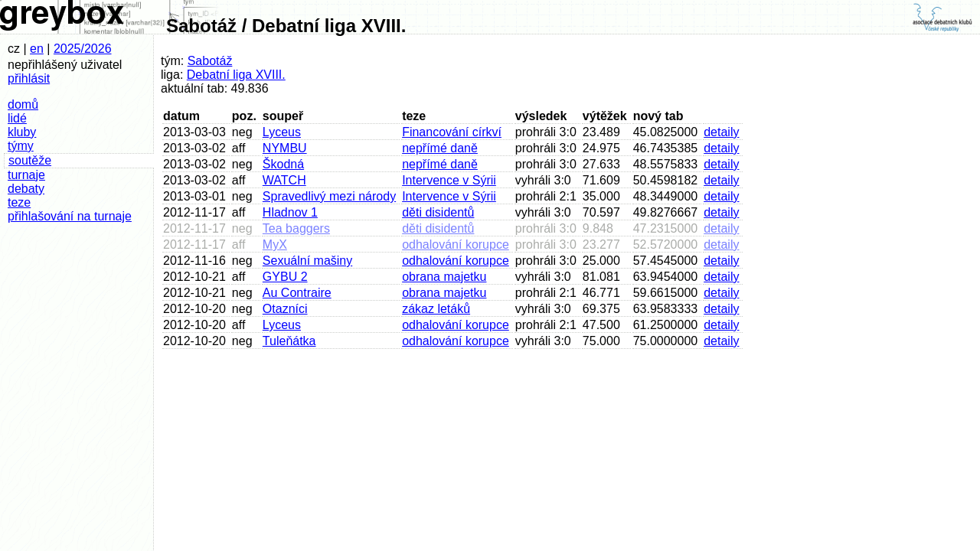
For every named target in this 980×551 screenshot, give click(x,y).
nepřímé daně (440, 148)
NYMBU (285, 148)
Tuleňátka (289, 341)
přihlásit (29, 78)
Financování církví (452, 132)
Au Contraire (297, 293)
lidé (17, 118)
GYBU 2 (285, 277)
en (37, 49)
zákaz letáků (436, 309)
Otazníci (285, 309)
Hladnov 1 (290, 212)
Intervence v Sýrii (449, 180)
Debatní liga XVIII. (236, 75)
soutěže (30, 160)
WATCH (284, 180)
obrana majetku (444, 277)
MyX (275, 245)
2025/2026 (83, 49)
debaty (26, 189)
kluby (22, 132)
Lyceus (282, 132)
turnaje (26, 175)
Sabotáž (210, 61)
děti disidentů (438, 212)
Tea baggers (296, 228)
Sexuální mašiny (307, 261)
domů (23, 104)
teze (19, 202)
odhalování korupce (456, 245)
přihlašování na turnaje (70, 216)
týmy (21, 146)
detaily (721, 132)
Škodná (283, 164)
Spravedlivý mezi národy (329, 196)
